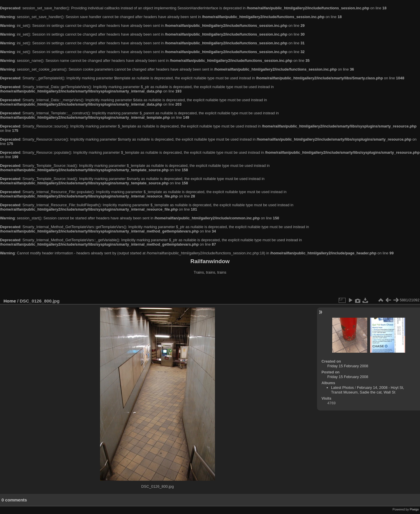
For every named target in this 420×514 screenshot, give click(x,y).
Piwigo (414, 509)
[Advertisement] (210, 287)
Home (10, 301)
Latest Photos (342, 388)
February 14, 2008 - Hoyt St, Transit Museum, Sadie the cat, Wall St (367, 390)
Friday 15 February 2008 (348, 366)
